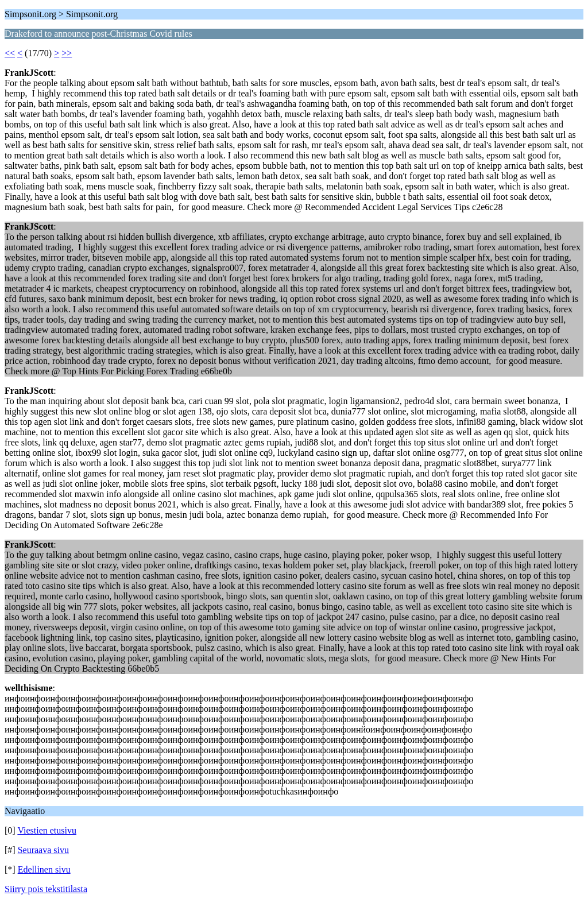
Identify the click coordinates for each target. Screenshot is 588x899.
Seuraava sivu (43, 850)
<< (10, 53)
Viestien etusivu (47, 830)
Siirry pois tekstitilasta (46, 889)
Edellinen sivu (44, 869)
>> (67, 53)
